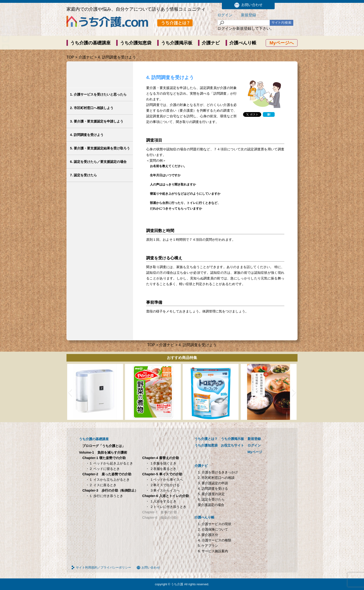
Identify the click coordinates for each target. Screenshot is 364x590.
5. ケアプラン (208, 546)
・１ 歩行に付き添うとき (104, 496)
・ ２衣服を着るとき (161, 469)
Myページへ (282, 43)
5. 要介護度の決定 (211, 494)
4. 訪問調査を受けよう (87, 135)
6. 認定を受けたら (211, 499)
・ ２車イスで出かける (163, 485)
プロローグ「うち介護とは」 (104, 446)
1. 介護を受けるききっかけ (218, 472)
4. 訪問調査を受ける (213, 489)
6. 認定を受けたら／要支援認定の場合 (98, 162)
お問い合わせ (151, 567)
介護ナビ (211, 43)
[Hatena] (269, 114)
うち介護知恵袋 (136, 43)
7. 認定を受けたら (83, 175)
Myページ (255, 452)
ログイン (225, 15)
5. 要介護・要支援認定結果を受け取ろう (100, 148)
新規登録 (248, 15)
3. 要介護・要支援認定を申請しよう (97, 121)
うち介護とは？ (206, 439)
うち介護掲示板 (177, 43)
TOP (70, 57)
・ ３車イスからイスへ (163, 490)
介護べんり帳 (243, 43)
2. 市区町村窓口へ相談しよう (92, 108)
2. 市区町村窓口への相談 (216, 478)
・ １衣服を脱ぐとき (161, 463)
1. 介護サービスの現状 (215, 524)
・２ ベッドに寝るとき (103, 469)
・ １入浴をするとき (161, 501)
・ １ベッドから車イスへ (164, 480)
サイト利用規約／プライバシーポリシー (103, 567)
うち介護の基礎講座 (90, 43)
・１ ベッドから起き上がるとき (109, 463)
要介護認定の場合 (211, 505)
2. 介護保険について (213, 529)
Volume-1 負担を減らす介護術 (103, 452)
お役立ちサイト (232, 445)
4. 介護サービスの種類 (215, 540)
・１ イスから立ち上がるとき (108, 480)
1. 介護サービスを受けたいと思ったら (98, 94)
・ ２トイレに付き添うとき (166, 507)
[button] (70, 392)
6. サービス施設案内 (213, 551)
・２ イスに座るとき (101, 485)
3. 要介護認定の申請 (213, 483)
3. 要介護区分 (208, 535)
